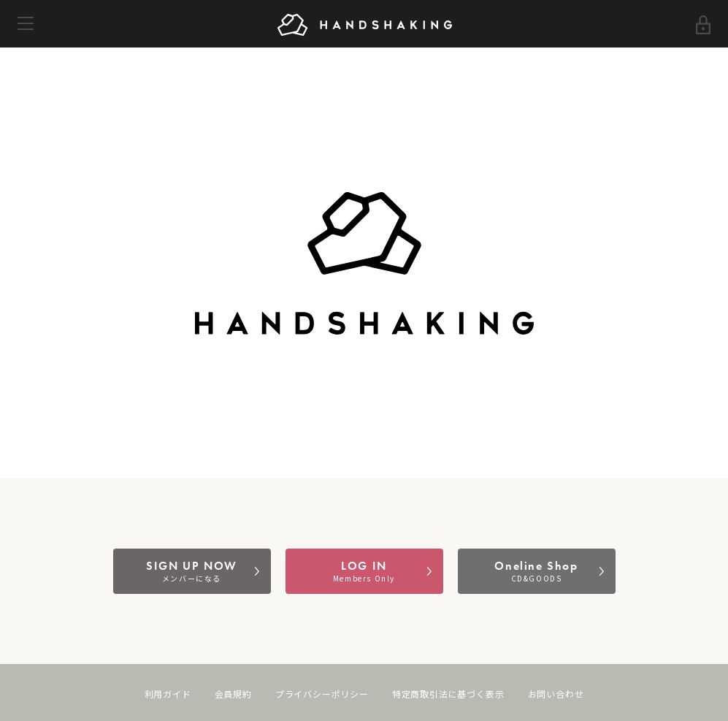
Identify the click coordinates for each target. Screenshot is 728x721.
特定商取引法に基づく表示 (448, 694)
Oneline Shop (537, 571)
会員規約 (233, 694)
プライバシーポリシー (322, 694)
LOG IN (364, 571)
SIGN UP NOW (192, 571)
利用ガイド (168, 694)
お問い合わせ (556, 694)
